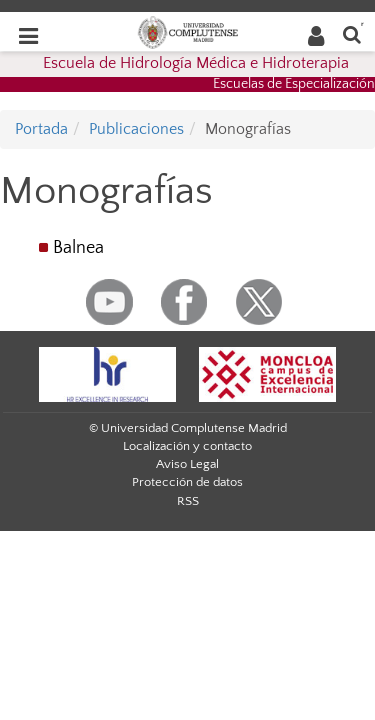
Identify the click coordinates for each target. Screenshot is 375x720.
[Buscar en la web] (352, 33)
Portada (41, 129)
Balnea (78, 248)
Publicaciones (136, 129)
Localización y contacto (187, 446)
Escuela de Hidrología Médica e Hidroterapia (196, 63)
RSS (188, 501)
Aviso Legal (187, 464)
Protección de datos (187, 482)
